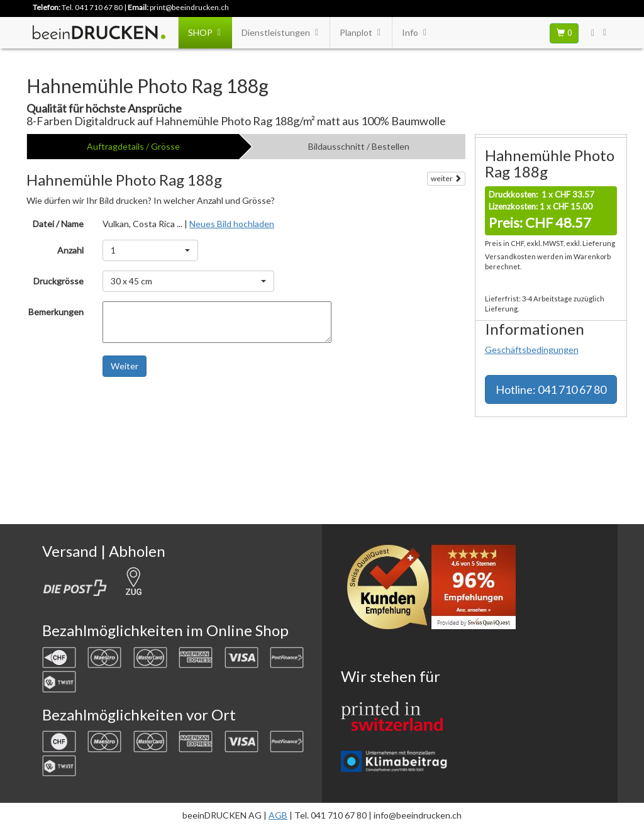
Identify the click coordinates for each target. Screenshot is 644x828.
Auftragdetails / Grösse (133, 146)
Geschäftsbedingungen (532, 350)
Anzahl (70, 250)
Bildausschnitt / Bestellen (359, 146)
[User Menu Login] (600, 33)
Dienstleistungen (281, 33)
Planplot (361, 33)
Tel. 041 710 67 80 (92, 7)
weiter (446, 178)
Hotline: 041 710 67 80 (551, 389)
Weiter (125, 366)
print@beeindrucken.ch (189, 7)
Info (415, 33)
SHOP (205, 33)
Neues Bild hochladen (232, 224)
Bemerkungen (56, 312)
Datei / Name (58, 224)
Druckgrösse (58, 281)
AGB (278, 815)
